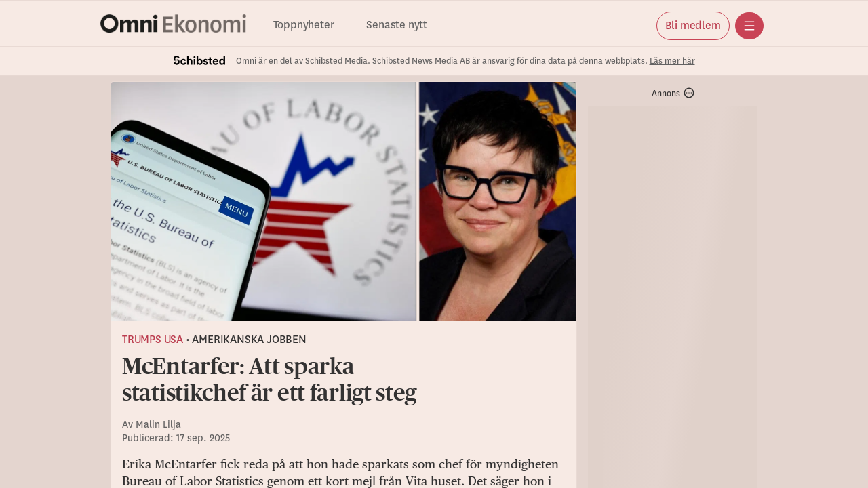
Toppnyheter (304, 25)
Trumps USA (153, 340)
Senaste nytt (397, 25)
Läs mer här (672, 61)
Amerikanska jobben (249, 340)
